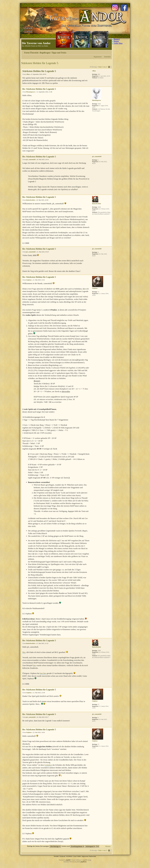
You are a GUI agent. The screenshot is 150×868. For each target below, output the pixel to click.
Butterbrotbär (31, 200)
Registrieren (98, 57)
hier (35, 665)
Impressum (85, 856)
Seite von (103, 67)
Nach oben (110, 85)
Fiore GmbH (77, 856)
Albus (28, 74)
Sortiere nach (73, 846)
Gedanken (48, 765)
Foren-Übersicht (31, 53)
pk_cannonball (31, 159)
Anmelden (107, 57)
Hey (24, 652)
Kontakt (56, 856)
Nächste (108, 846)
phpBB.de (84, 862)
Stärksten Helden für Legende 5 (40, 63)
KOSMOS (69, 856)
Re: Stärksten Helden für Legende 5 (39, 89)
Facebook (62, 856)
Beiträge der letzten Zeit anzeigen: (44, 846)
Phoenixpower (31, 92)
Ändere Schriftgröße (109, 52)
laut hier (43, 673)
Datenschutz (92, 856)
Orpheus (29, 280)
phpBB (68, 860)
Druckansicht (106, 52)
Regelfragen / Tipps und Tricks (53, 53)
